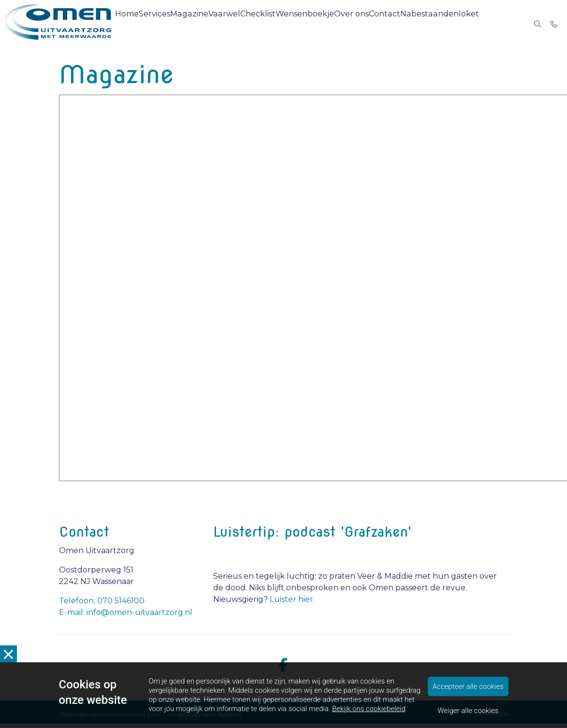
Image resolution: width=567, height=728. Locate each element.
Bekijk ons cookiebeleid (369, 709)
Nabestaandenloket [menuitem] (467, 24)
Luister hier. (292, 604)
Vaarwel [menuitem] (248, 24)
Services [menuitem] (174, 24)
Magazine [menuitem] (211, 24)
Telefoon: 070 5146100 (102, 605)
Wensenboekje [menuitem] (330, 24)
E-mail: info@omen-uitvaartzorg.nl (126, 617)
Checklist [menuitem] (283, 24)
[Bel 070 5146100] (554, 24)
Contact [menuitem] (413, 24)
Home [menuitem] (142, 24)
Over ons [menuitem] (378, 24)
